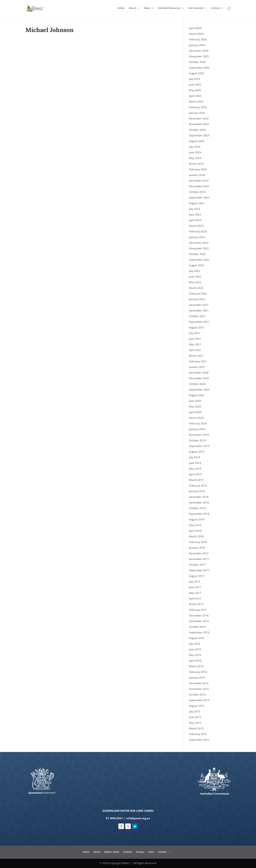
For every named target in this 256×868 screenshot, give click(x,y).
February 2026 (198, 39)
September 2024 (199, 135)
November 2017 (199, 559)
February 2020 (198, 423)
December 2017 (199, 553)
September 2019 (199, 446)
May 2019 (195, 469)
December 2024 (199, 118)
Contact (216, 8)
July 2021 (195, 333)
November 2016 (199, 621)
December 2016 (199, 615)
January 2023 (197, 237)
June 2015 (195, 717)
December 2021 (199, 305)
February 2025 (198, 107)
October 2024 (197, 130)
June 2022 (195, 277)
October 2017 (197, 565)
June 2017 (195, 587)
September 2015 (199, 700)
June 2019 (195, 463)
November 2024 (199, 124)
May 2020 (195, 406)
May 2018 (195, 525)
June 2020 (195, 401)
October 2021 (197, 316)
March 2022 (196, 288)
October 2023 (197, 192)
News (147, 8)
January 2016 (197, 678)
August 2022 (197, 265)
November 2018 (199, 502)
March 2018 (196, 536)
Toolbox (128, 852)
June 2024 (195, 152)
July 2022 (195, 271)
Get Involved (196, 8)
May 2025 (195, 90)
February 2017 (198, 610)
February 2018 (198, 542)
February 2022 (198, 293)
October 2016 (197, 627)
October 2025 (197, 62)
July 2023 (195, 209)
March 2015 (196, 728)
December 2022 (199, 243)
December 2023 (199, 181)
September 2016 (199, 632)
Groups (140, 852)
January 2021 (197, 367)
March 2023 (196, 226)
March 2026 (196, 34)
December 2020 (199, 373)
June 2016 (195, 649)
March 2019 (196, 480)
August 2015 (197, 706)
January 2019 (197, 491)
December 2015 (199, 683)
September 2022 (199, 260)
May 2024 (195, 158)
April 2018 (195, 531)
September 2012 (199, 740)
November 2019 (199, 435)
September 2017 (199, 570)
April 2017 (195, 598)
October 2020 (197, 384)
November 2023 (199, 186)
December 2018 (199, 497)
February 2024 (198, 169)
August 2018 (197, 519)
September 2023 (199, 197)
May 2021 (195, 344)
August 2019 (197, 452)
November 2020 (199, 378)
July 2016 (195, 644)
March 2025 (196, 101)
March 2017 (196, 604)
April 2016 (195, 661)
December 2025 (199, 51)
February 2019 (198, 486)
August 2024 (197, 141)
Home (121, 8)
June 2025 (195, 85)
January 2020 (197, 429)
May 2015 (195, 723)
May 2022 (195, 282)
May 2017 (195, 593)
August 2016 (197, 638)
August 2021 (197, 327)
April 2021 (195, 350)
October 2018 (197, 508)
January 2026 (197, 45)
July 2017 (195, 582)
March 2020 (196, 418)
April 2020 (195, 412)
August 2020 (197, 395)
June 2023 (195, 214)
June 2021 (195, 339)
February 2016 (198, 672)
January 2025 (197, 113)
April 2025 (195, 96)
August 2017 (197, 576)
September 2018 (199, 514)
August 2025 (197, 73)
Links (151, 852)
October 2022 (197, 254)
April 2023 (195, 220)
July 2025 (195, 79)
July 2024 (195, 147)
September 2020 (199, 390)
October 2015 (197, 694)
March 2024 (196, 164)
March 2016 (196, 666)
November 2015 (199, 689)
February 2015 (198, 734)
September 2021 (199, 322)
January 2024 (197, 175)
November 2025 (199, 56)
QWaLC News (112, 852)
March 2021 (196, 356)
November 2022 (199, 248)
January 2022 (197, 299)
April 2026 (195, 28)
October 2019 (197, 440)
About (132, 8)
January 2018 (197, 548)
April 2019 (195, 474)
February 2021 (198, 361)
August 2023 (197, 203)
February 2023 (198, 231)
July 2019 (195, 457)
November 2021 (199, 310)
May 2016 (195, 655)
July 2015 (195, 711)
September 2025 (199, 68)
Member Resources (169, 8)
